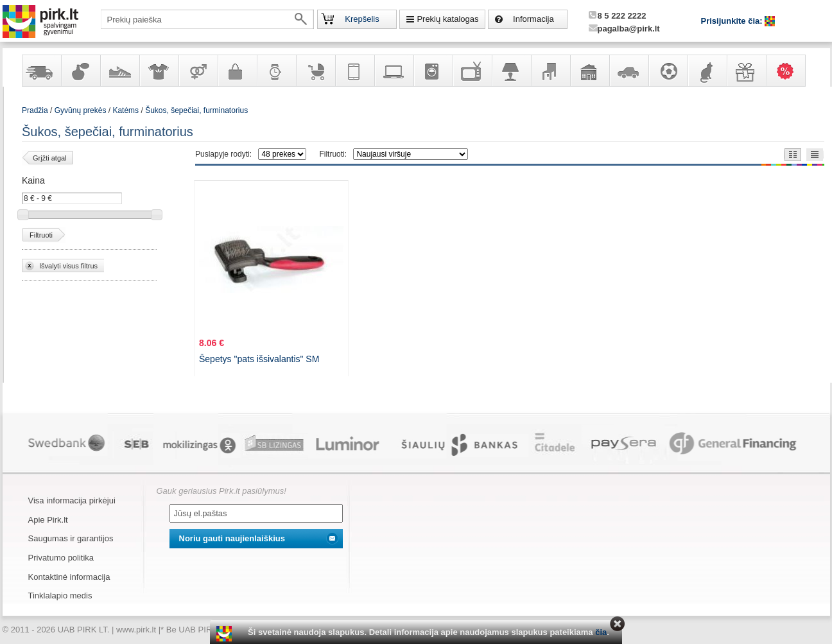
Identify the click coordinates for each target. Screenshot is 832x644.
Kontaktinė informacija (69, 577)
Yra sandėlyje (41, 71)
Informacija (533, 19)
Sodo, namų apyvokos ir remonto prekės (589, 71)
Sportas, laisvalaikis (668, 71)
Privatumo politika (61, 558)
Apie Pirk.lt (48, 520)
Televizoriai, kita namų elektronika (472, 71)
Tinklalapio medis (60, 596)
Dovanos (746, 71)
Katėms (126, 110)
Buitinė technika (433, 71)
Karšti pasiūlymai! (790, 71)
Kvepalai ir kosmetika (80, 71)
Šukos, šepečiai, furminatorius (196, 110)
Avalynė (119, 71)
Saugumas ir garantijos (71, 538)
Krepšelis (362, 19)
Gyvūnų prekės (707, 71)
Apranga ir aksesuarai (159, 71)
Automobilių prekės (628, 71)
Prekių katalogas (447, 19)
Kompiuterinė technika (394, 71)
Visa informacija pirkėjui (72, 500)
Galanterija (237, 71)
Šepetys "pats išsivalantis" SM (259, 359)
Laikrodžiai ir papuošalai (276, 71)
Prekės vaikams (315, 71)
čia (601, 632)
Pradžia (35, 110)
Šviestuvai (511, 71)
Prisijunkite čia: (733, 21)
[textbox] (207, 19)
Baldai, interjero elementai (550, 71)
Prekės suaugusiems (198, 71)
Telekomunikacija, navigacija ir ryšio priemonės (354, 71)
